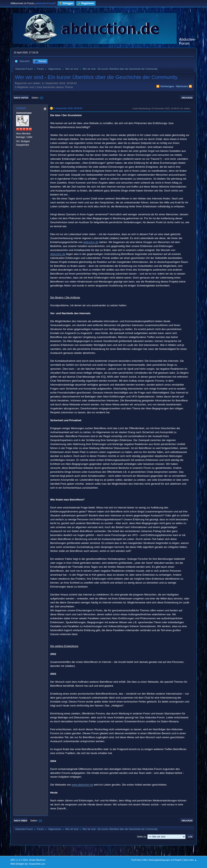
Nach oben (21, 821)
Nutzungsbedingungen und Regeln (165, 860)
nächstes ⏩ (184, 86)
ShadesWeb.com (37, 864)
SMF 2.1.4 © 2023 (19, 860)
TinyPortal (136, 860)
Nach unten (21, 98)
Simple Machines (37, 860)
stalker (21, 108)
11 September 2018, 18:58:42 (68, 108)
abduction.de (91, 242)
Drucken (187, 98)
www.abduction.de (82, 785)
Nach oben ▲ (190, 860)
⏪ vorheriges (165, 86)
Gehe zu (141, 837)
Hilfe (145, 860)
